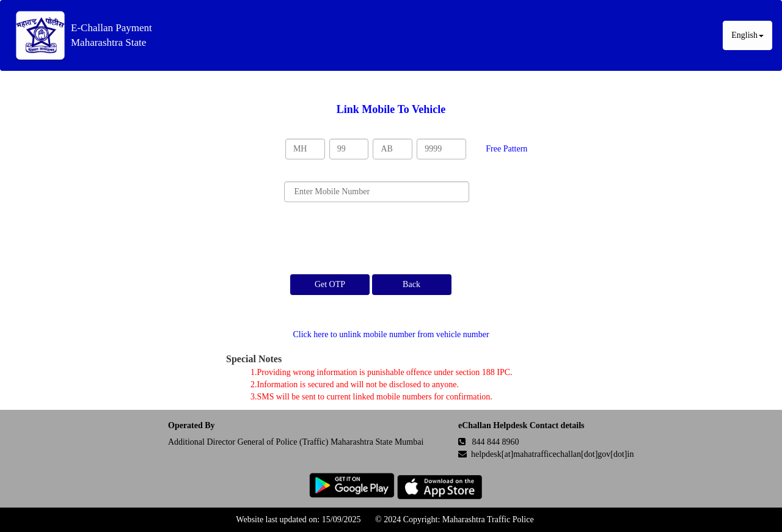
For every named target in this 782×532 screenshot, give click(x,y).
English (747, 35)
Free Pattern (506, 149)
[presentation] (377, 238)
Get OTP (330, 284)
